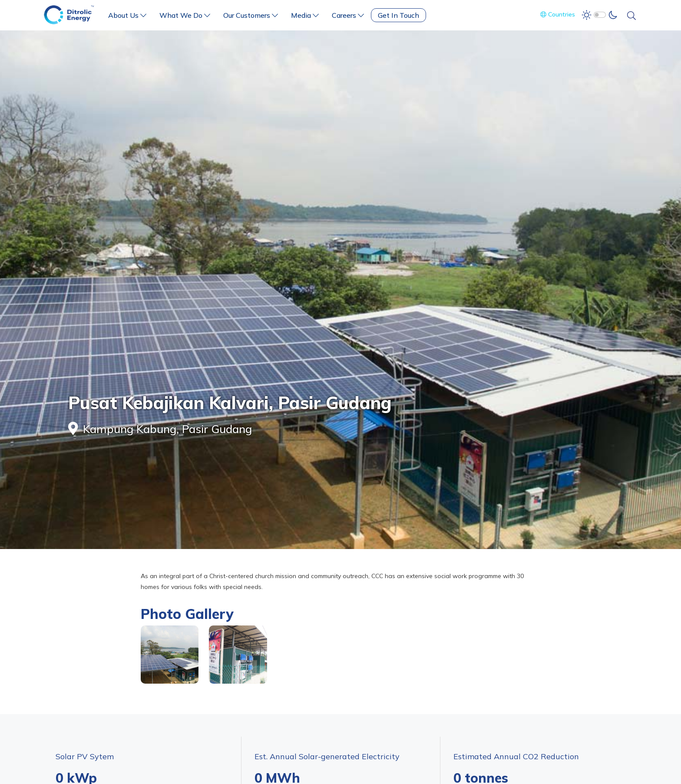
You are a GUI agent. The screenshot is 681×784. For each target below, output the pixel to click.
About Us (127, 15)
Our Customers (251, 15)
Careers (348, 15)
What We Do (185, 15)
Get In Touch (398, 15)
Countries (558, 14)
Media (305, 15)
